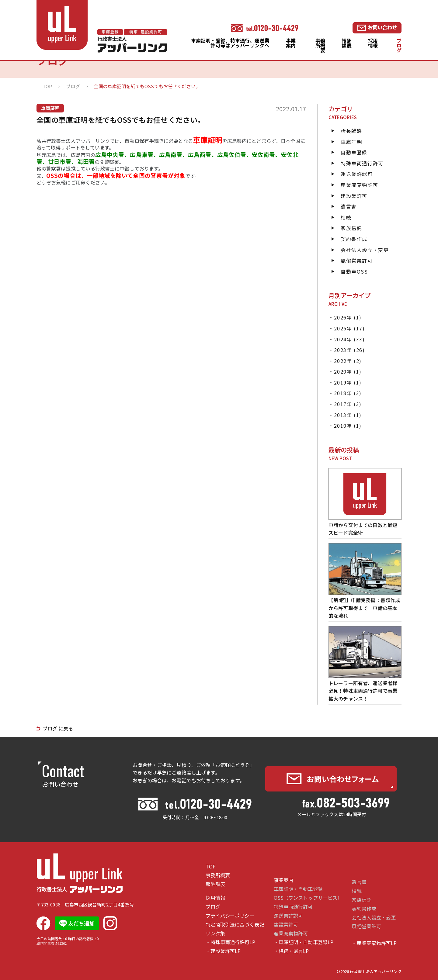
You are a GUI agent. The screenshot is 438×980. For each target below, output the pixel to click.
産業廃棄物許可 (359, 185)
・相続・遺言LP (291, 951)
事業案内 (291, 43)
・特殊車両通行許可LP (231, 942)
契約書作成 (354, 239)
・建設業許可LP (223, 951)
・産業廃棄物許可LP (374, 943)
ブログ (399, 45)
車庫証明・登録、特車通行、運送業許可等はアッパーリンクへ (230, 43)
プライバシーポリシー (230, 916)
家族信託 (351, 228)
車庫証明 (351, 142)
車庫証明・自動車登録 (298, 889)
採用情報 (373, 43)
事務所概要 (320, 45)
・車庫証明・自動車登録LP (304, 942)
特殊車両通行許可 (362, 163)
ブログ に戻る (58, 728)
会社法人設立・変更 (365, 250)
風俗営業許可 (357, 261)
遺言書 (349, 206)
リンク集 (215, 933)
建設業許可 (354, 196)
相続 (346, 217)
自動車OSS (354, 271)
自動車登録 (354, 152)
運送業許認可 (357, 174)
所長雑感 (351, 131)
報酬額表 (346, 43)
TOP (211, 866)
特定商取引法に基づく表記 (235, 925)
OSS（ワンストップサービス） (308, 898)
